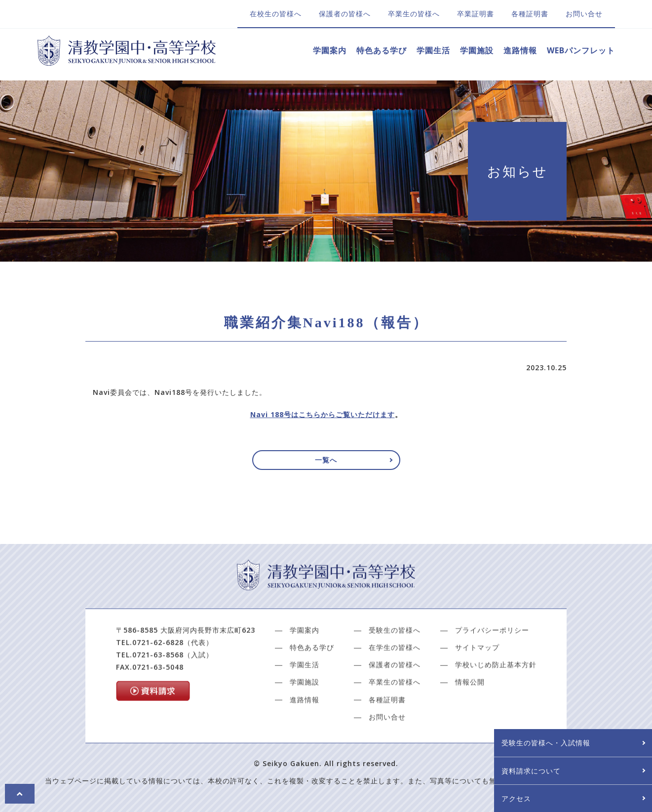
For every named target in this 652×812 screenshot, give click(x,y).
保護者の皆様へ (345, 14)
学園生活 (433, 50)
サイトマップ (477, 681)
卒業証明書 (476, 14)
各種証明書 (530, 14)
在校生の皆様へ (276, 14)
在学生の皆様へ (395, 681)
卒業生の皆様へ (414, 14)
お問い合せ (584, 14)
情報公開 (470, 716)
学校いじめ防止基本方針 (496, 699)
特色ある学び (382, 50)
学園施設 (477, 50)
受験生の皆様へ (395, 664)
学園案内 (330, 50)
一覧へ (326, 464)
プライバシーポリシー (492, 664)
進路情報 (520, 50)
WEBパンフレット (581, 50)
